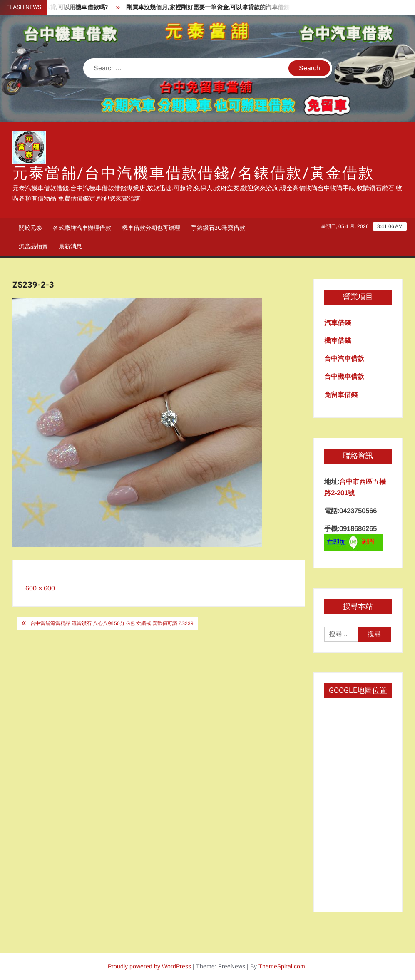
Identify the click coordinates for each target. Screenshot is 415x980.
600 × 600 (40, 588)
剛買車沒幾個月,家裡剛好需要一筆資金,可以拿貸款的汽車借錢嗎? (217, 7)
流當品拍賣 (33, 246)
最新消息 (70, 246)
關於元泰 (30, 228)
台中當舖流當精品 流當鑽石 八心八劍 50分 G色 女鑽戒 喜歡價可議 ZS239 (112, 623)
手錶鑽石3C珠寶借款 (218, 228)
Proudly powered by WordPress (149, 966)
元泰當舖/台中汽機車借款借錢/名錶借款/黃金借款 (194, 173)
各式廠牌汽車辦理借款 (82, 228)
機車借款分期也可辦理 (151, 228)
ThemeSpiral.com (282, 966)
